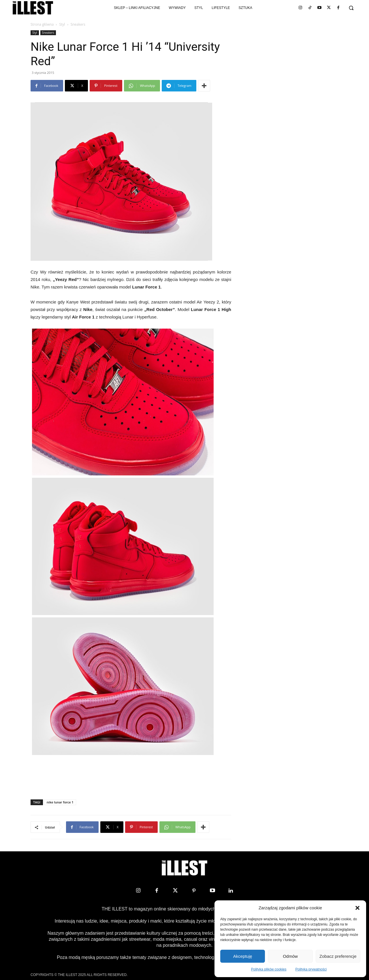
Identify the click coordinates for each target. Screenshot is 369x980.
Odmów (290, 956)
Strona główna (42, 24)
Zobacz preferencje (338, 956)
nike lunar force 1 (60, 802)
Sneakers (48, 33)
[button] (357, 908)
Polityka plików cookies (269, 969)
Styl (62, 24)
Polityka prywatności (311, 969)
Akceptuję (243, 956)
